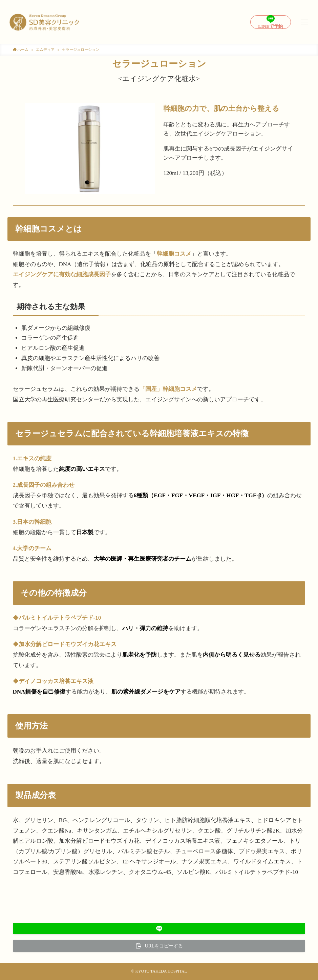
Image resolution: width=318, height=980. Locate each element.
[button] (159, 928)
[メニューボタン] (304, 22)
